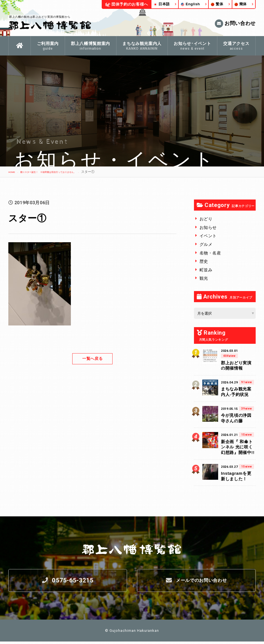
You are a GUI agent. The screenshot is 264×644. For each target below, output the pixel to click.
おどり (206, 219)
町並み (206, 270)
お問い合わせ (235, 24)
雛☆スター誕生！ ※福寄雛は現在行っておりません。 (66, 172)
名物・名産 (210, 253)
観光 (204, 278)
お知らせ (208, 227)
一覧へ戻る (92, 359)
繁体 (217, 4)
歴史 (204, 261)
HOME (13, 172)
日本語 (162, 4)
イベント (208, 236)
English (190, 4)
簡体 (241, 4)
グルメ (206, 244)
